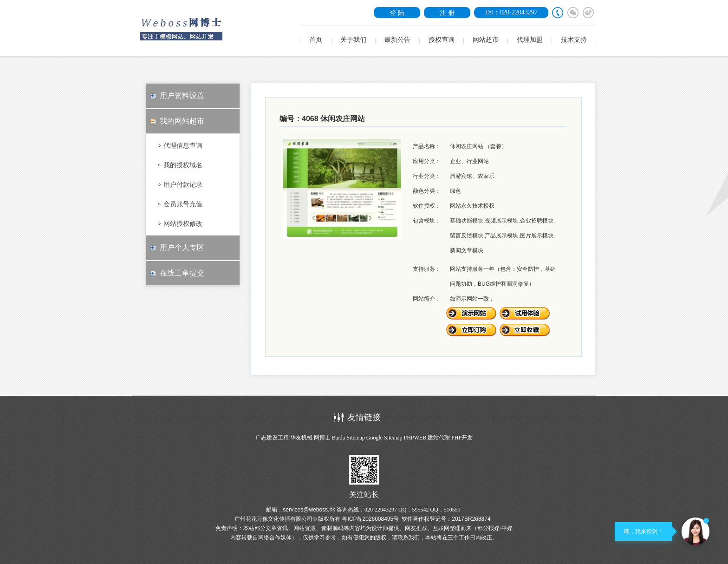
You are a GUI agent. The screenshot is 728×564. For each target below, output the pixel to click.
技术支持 (574, 40)
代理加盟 (530, 40)
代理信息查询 (183, 145)
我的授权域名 (183, 165)
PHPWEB (415, 438)
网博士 (322, 438)
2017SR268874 (471, 519)
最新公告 (397, 40)
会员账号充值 (183, 204)
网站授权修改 (183, 223)
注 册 (447, 13)
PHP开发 (462, 438)
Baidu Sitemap (348, 438)
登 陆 (397, 13)
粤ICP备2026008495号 (370, 519)
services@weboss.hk (309, 510)
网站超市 (486, 40)
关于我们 (353, 40)
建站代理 (439, 438)
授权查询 (442, 40)
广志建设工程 (272, 438)
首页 (316, 40)
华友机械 (301, 438)
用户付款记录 (183, 184)
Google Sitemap (384, 438)
